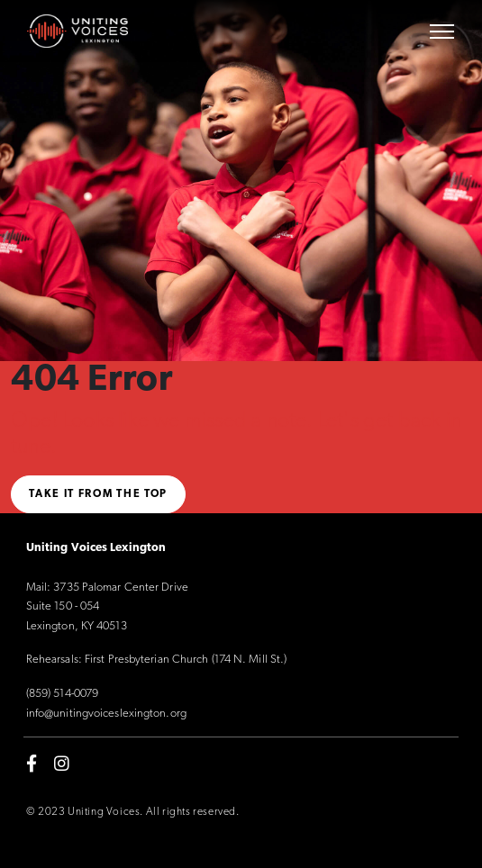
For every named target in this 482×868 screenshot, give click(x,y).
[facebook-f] (32, 764)
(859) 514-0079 (62, 694)
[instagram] (62, 764)
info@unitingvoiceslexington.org (106, 714)
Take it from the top (98, 494)
